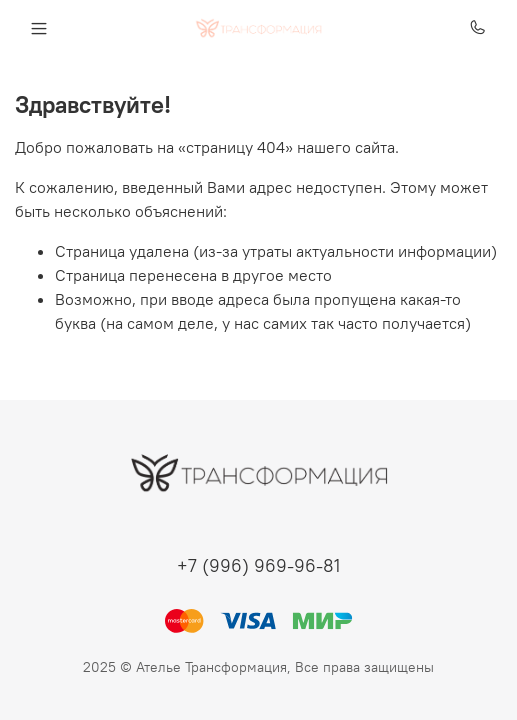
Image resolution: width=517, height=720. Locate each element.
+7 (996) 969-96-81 (258, 565)
